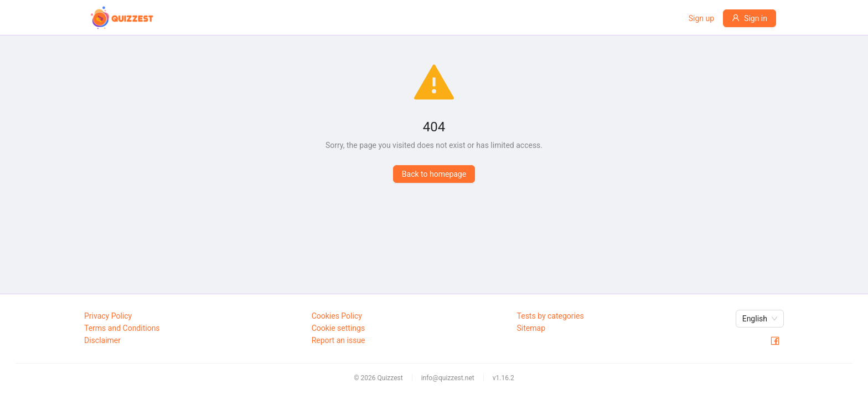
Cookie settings (339, 328)
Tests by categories (551, 316)
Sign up (701, 18)
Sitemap (531, 328)
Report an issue (339, 340)
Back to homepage (434, 174)
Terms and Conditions (122, 328)
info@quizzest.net (448, 378)
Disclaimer (102, 340)
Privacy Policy (108, 316)
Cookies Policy (337, 316)
